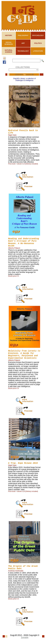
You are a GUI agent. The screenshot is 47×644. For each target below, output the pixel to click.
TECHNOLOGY (23, 51)
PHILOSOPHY (23, 35)
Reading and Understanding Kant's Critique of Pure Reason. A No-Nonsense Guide (24, 242)
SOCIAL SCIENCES (9, 43)
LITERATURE (38, 51)
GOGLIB (30, 74)
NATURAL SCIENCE (9, 51)
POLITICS (38, 43)
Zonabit (25, 638)
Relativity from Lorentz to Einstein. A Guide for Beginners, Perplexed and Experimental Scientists (24, 354)
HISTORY (9, 35)
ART (23, 43)
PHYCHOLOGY (38, 35)
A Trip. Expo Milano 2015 (23, 463)
